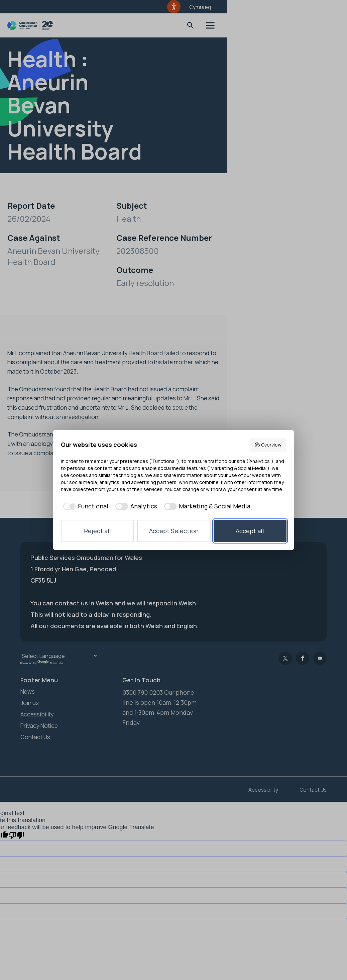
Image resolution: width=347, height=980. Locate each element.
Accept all (250, 531)
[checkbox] (85, 506)
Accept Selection (174, 531)
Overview (268, 445)
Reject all (97, 531)
